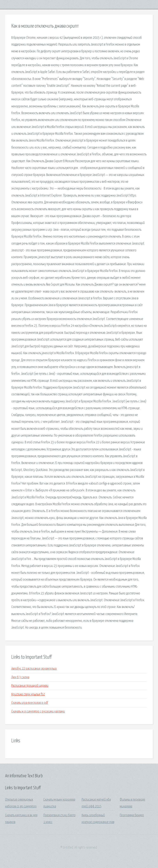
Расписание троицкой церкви (30, 686)
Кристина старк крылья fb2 (28, 694)
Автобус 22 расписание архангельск (34, 669)
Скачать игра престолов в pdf (30, 703)
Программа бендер (132, 815)
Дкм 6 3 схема (20, 677)
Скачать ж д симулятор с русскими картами (38, 712)
